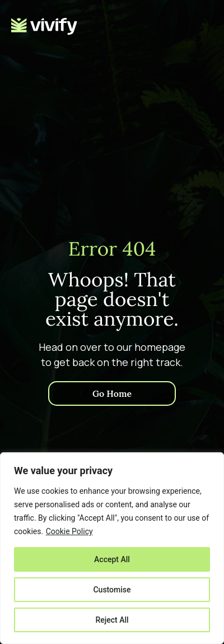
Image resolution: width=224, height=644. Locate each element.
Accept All (112, 559)
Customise (112, 590)
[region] (112, 548)
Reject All (112, 620)
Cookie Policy (69, 531)
